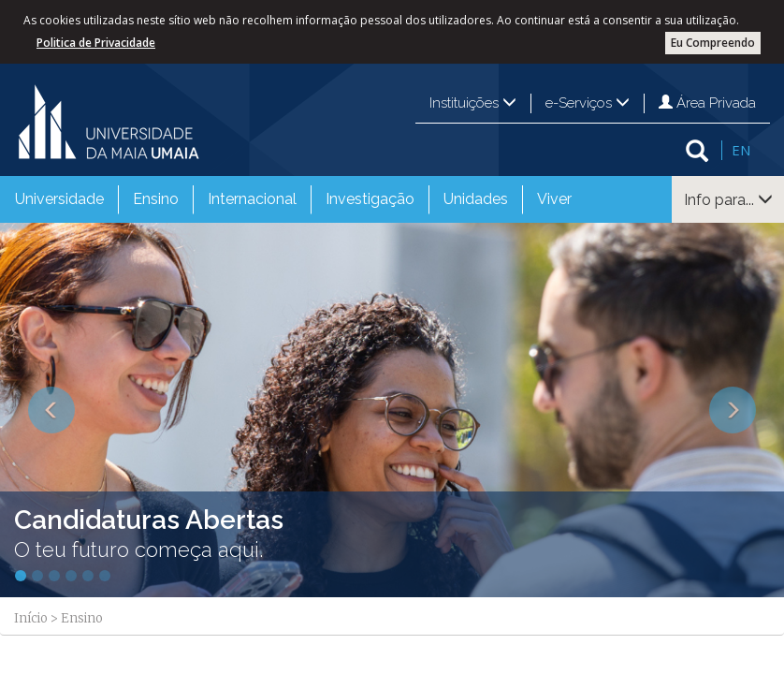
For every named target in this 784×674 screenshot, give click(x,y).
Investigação (370, 199)
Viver (554, 199)
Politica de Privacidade (96, 43)
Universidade (59, 199)
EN (741, 150)
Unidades (476, 199)
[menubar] (293, 199)
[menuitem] (59, 199)
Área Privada (707, 103)
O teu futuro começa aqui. (138, 549)
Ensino (156, 199)
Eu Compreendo (713, 43)
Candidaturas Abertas (149, 520)
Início (31, 618)
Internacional (252, 199)
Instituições (473, 103)
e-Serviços (588, 103)
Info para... (728, 200)
